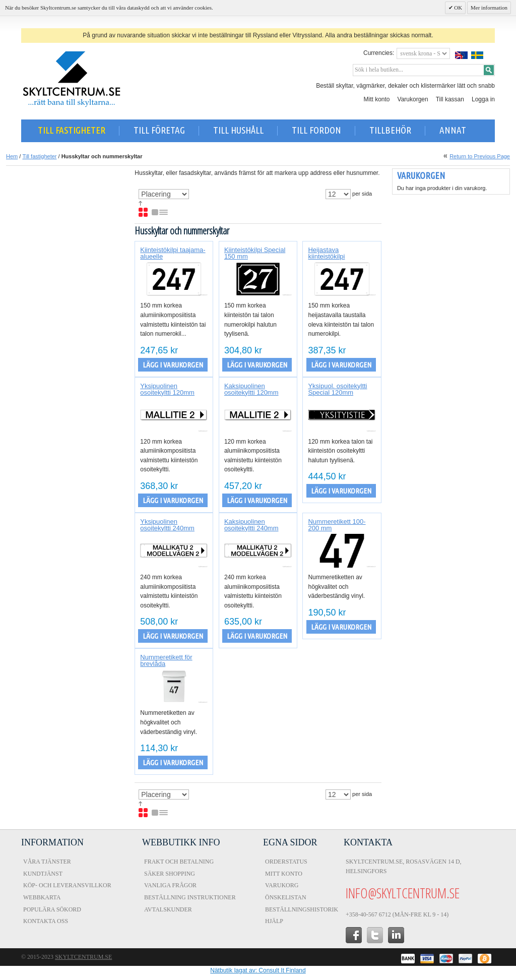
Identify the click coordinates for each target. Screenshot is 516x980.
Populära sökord (52, 909)
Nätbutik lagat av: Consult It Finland (258, 970)
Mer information (489, 8)
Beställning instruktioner (190, 897)
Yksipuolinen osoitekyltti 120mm (167, 389)
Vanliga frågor (170, 885)
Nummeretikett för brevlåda (166, 660)
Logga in (483, 99)
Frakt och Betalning (179, 862)
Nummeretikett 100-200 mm (337, 525)
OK (458, 8)
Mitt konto (377, 99)
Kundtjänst (43, 874)
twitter (375, 935)
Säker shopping (170, 874)
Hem (12, 156)
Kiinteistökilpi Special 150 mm (255, 253)
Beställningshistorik (302, 909)
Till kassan (450, 99)
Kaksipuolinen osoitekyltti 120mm (251, 389)
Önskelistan (286, 897)
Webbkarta (42, 897)
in (396, 935)
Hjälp (274, 921)
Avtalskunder (168, 909)
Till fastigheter (39, 156)
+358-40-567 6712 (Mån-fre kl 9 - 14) (397, 914)
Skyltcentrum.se (83, 957)
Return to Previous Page (480, 156)
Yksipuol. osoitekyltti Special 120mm (337, 389)
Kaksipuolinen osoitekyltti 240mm (251, 525)
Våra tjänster (47, 862)
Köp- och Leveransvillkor (67, 885)
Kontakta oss (46, 921)
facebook (354, 935)
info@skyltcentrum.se (403, 893)
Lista (160, 213)
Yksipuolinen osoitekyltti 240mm (167, 525)
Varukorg (282, 885)
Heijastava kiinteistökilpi (326, 253)
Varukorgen (413, 99)
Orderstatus (286, 862)
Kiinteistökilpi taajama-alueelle (173, 253)
